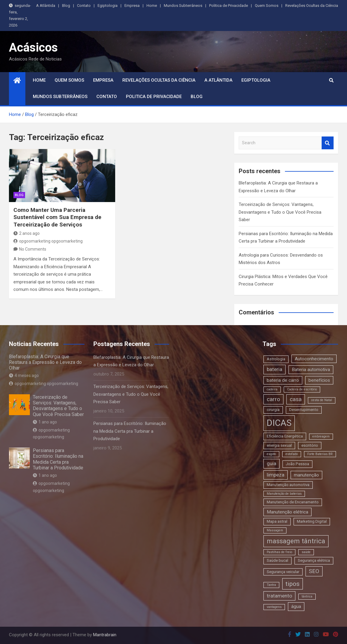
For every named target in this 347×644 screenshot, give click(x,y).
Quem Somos (267, 6)
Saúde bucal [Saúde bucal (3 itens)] (277, 560)
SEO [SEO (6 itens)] (314, 571)
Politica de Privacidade (229, 6)
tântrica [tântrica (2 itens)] (307, 596)
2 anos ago (27, 233)
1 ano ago (45, 422)
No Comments (33, 249)
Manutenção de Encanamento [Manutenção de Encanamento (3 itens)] (293, 502)
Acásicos (33, 48)
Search (328, 143)
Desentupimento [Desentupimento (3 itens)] (304, 410)
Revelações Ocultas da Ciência (312, 6)
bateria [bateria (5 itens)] (274, 369)
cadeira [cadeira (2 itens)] (272, 389)
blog (19, 195)
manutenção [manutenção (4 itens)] (306, 475)
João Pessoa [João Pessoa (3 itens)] (297, 464)
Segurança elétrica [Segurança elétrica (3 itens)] (314, 560)
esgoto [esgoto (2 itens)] (271, 454)
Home (152, 6)
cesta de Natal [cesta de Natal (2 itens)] (322, 400)
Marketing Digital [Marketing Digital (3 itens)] (312, 521)
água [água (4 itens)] (296, 606)
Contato (84, 6)
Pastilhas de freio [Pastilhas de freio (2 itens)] (279, 552)
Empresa (132, 6)
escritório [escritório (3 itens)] (310, 445)
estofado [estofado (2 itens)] (292, 454)
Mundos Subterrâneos (183, 6)
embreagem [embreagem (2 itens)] (321, 436)
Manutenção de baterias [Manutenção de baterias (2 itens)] (284, 494)
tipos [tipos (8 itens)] (293, 584)
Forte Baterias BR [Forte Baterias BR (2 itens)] (320, 454)
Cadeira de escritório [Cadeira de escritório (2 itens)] (302, 389)
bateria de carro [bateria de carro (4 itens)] (283, 380)
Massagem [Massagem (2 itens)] (275, 530)
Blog (66, 6)
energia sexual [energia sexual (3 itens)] (279, 445)
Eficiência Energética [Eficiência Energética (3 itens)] (285, 436)
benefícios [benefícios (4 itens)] (319, 380)
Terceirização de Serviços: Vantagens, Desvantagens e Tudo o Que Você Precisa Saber (280, 212)
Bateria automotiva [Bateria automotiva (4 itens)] (311, 370)
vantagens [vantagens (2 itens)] (274, 607)
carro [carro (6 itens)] (273, 399)
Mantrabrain (105, 635)
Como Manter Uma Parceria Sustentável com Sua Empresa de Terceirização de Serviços (57, 217)
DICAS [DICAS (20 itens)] (279, 423)
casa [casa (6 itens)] (296, 399)
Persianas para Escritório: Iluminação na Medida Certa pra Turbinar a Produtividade (58, 459)
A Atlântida (46, 6)
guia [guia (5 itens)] (272, 463)
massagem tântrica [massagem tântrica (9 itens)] (296, 541)
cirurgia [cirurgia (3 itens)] (273, 410)
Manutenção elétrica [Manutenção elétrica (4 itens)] (287, 512)
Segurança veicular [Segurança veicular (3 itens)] (283, 572)
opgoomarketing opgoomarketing (48, 241)
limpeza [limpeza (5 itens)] (276, 475)
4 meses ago (24, 375)
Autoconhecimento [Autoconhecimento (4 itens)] (314, 359)
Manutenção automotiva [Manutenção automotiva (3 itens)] (288, 485)
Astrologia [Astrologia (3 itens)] (276, 359)
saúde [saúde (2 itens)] (306, 552)
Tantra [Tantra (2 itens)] (271, 585)
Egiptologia (108, 6)
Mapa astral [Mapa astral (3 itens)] (277, 521)
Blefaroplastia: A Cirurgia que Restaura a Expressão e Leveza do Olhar (45, 362)
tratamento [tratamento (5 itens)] (279, 596)
